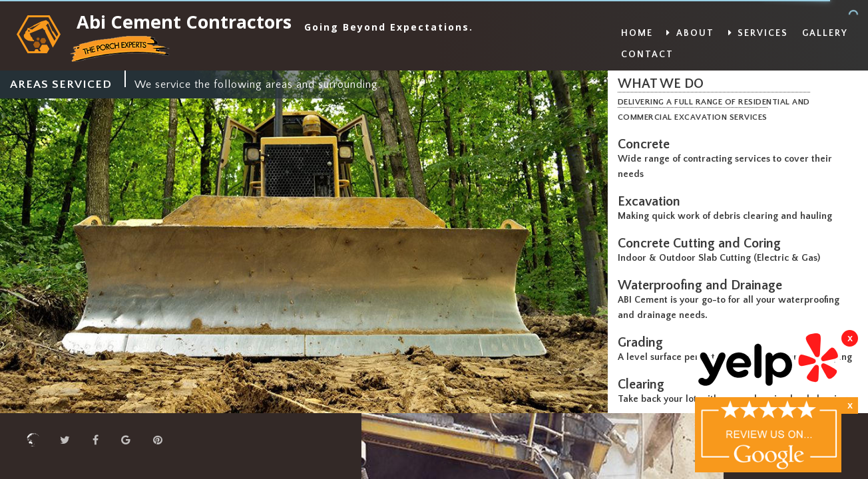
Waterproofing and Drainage (703, 285)
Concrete (647, 144)
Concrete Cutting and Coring (703, 243)
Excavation (652, 202)
